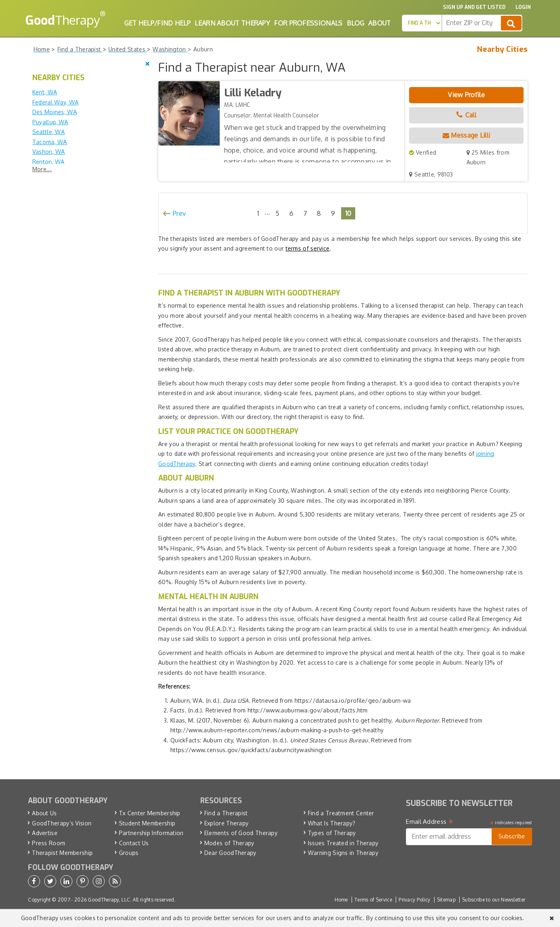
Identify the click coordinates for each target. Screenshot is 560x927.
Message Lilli (467, 135)
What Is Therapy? (332, 823)
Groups (129, 853)
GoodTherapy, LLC (109, 900)
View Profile (466, 95)
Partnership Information (151, 833)
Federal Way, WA (56, 102)
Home (341, 900)
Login (523, 7)
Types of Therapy (332, 833)
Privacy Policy (414, 900)
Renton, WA (49, 162)
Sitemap (446, 900)
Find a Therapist (226, 813)
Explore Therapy (227, 823)
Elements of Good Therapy (241, 833)
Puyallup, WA (50, 122)
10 (348, 213)
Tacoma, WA (50, 142)
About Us (44, 813)
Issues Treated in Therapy (343, 843)
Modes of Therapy (229, 843)
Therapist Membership (62, 853)
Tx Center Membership (150, 813)
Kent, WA (45, 92)
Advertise (45, 833)
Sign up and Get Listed (474, 7)
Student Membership (147, 823)
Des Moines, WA (55, 112)
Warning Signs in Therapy (343, 853)
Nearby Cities (502, 49)
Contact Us (134, 843)
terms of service (308, 248)
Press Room (49, 843)
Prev (179, 213)
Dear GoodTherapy (230, 853)
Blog (355, 23)
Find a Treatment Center (341, 813)
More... (42, 169)
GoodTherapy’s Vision (62, 823)
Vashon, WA (49, 152)
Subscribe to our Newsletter (494, 900)
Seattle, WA (49, 132)
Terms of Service (373, 900)
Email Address (430, 822)
